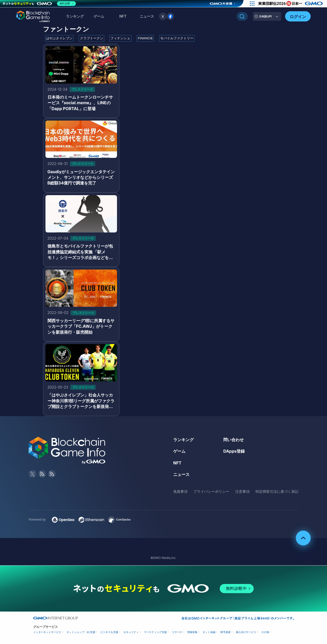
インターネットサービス (47, 632)
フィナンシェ (120, 38)
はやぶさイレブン (59, 38)
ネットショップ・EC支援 (81, 632)
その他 (265, 632)
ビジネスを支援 (109, 632)
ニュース (181, 474)
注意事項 (242, 491)
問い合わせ (233, 440)
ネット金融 (209, 632)
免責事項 (180, 491)
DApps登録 (234, 451)
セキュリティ (131, 632)
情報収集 (192, 632)
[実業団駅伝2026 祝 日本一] (291, 4)
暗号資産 (226, 632)
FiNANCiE (145, 38)
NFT (123, 16)
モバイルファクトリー (177, 38)
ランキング (75, 16)
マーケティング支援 (155, 632)
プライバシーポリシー (211, 491)
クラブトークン (92, 38)
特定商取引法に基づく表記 (277, 491)
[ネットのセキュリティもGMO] (39, 4)
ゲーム (99, 16)
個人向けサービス (246, 632)
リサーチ (177, 632)
